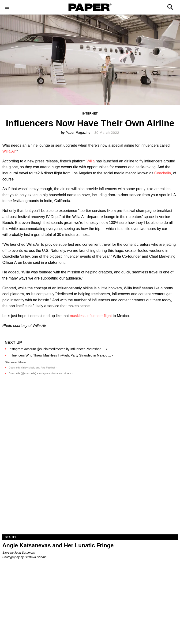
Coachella (163, 173)
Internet (90, 113)
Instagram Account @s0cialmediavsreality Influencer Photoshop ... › (58, 349)
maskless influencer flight (91, 316)
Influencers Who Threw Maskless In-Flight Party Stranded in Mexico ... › (61, 355)
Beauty (10, 537)
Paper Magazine (78, 133)
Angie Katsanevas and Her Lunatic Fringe (58, 545)
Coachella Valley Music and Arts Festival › (33, 368)
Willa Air (9, 151)
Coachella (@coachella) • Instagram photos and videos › (41, 373)
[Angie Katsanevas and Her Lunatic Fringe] (90, 491)
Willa (91, 161)
